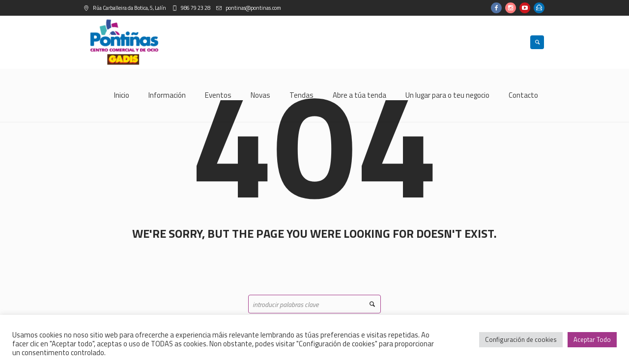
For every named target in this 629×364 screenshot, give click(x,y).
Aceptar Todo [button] (592, 339)
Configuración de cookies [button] (521, 339)
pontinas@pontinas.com (253, 8)
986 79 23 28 (195, 8)
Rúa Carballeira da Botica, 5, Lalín (129, 8)
